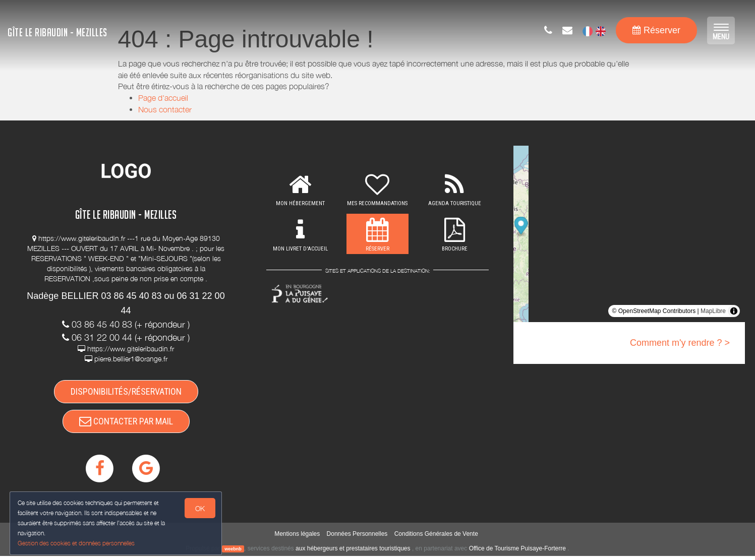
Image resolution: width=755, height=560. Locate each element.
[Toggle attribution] (734, 311)
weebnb (233, 552)
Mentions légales (297, 537)
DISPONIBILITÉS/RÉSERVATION (126, 392)
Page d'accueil (163, 98)
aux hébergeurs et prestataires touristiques (353, 552)
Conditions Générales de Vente (436, 537)
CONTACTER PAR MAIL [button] (126, 424)
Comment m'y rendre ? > (680, 343)
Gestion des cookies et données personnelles (77, 543)
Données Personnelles (357, 537)
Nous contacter (165, 109)
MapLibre (713, 311)
